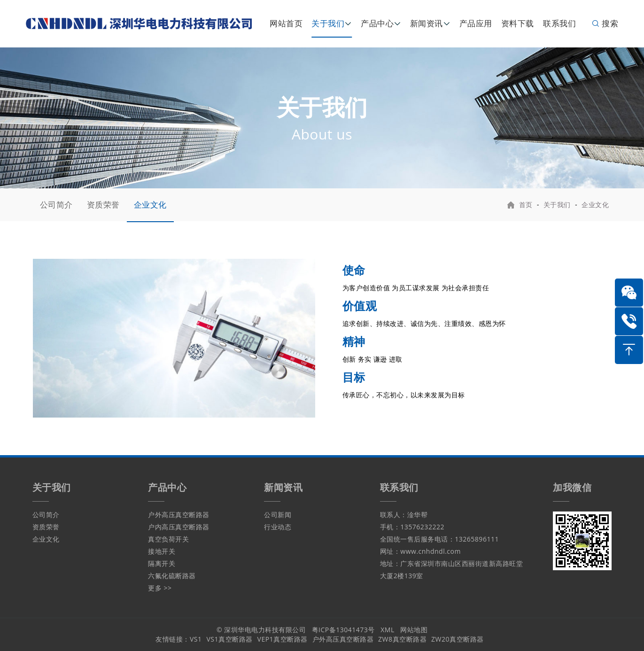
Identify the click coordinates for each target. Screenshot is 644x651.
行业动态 (278, 527)
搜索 (605, 23)
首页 (526, 205)
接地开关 (162, 551)
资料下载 (518, 23)
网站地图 (414, 630)
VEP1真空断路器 (283, 639)
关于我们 (328, 23)
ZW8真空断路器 (402, 639)
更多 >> (160, 588)
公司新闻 (278, 515)
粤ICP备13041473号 (343, 630)
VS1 (196, 639)
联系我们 (559, 23)
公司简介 (56, 205)
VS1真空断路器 (230, 639)
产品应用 (476, 23)
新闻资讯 (427, 23)
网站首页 (286, 23)
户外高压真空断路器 (179, 515)
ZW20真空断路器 (457, 639)
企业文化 (150, 205)
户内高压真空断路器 (179, 527)
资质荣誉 (103, 205)
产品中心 (377, 23)
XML (388, 630)
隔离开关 (162, 563)
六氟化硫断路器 (172, 576)
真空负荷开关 (168, 539)
